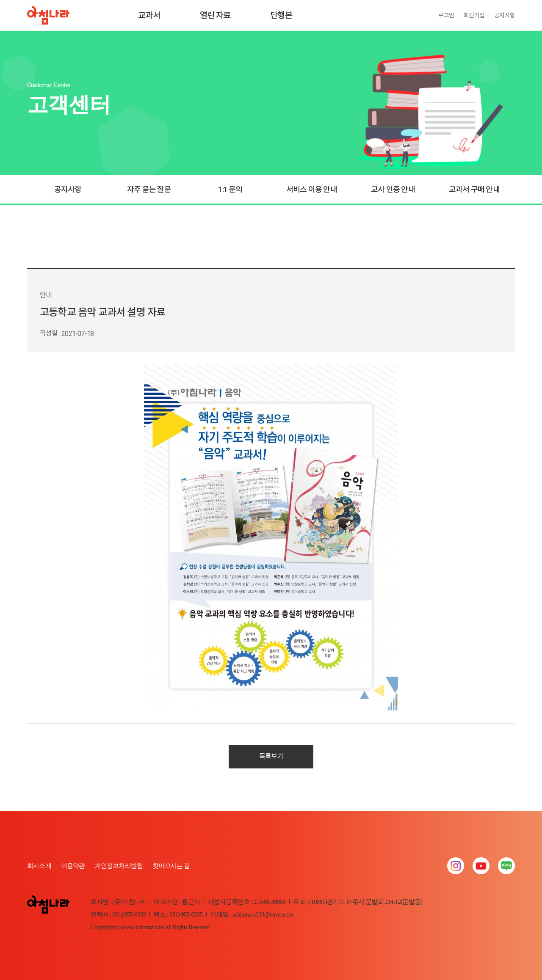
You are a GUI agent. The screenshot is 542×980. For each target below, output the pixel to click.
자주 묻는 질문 (149, 189)
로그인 (446, 15)
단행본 (281, 15)
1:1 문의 (230, 189)
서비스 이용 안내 (312, 189)
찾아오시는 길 (171, 866)
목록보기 (271, 756)
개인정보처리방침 (119, 866)
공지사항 (505, 15)
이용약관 (73, 866)
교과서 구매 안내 (474, 189)
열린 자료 (215, 15)
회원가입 (474, 15)
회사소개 (39, 866)
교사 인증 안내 (393, 189)
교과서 (149, 15)
